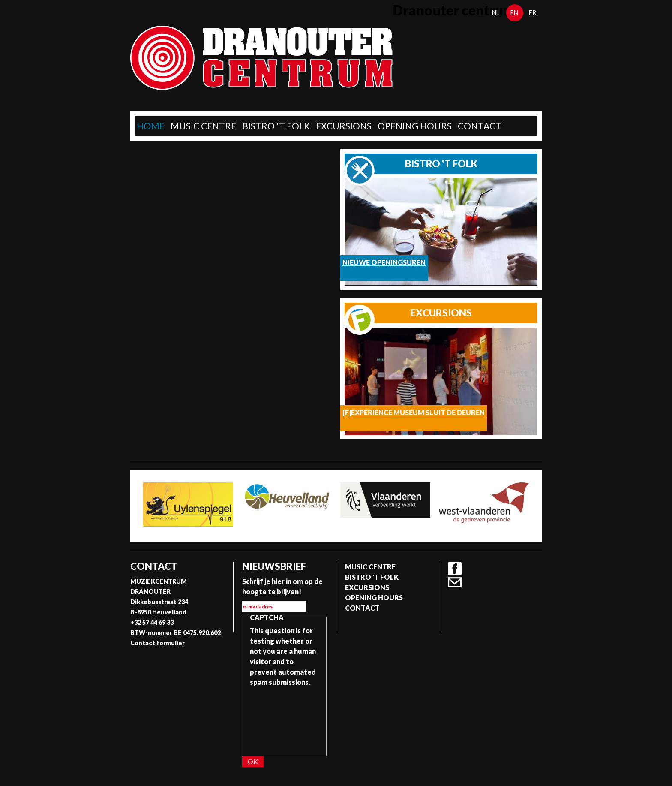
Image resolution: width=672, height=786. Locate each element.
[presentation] (285, 718)
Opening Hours (415, 126)
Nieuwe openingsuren (384, 262)
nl (496, 13)
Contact (480, 126)
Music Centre (203, 126)
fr (532, 13)
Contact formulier (157, 643)
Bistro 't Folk (276, 126)
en (514, 13)
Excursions (344, 126)
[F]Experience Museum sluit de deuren (414, 412)
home (151, 126)
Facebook (455, 569)
